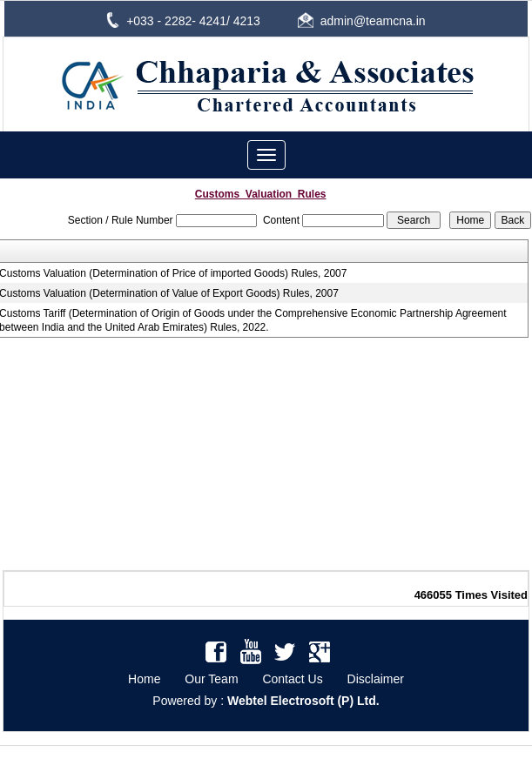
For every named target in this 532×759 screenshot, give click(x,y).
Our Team (211, 679)
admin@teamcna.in (373, 21)
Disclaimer (376, 679)
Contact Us (292, 679)
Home (144, 679)
